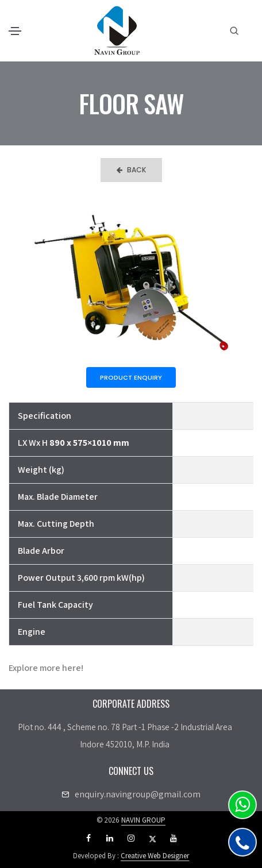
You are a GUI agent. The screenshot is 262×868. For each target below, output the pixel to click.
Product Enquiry (131, 377)
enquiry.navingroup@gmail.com (138, 794)
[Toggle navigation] (15, 31)
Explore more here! (46, 668)
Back (131, 170)
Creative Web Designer (155, 856)
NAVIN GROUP (143, 820)
